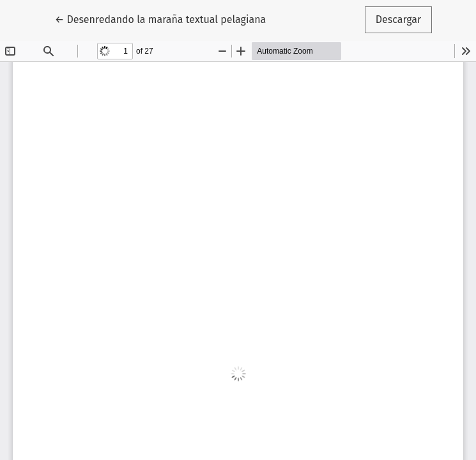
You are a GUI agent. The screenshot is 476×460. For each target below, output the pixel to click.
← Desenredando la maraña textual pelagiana (160, 19)
